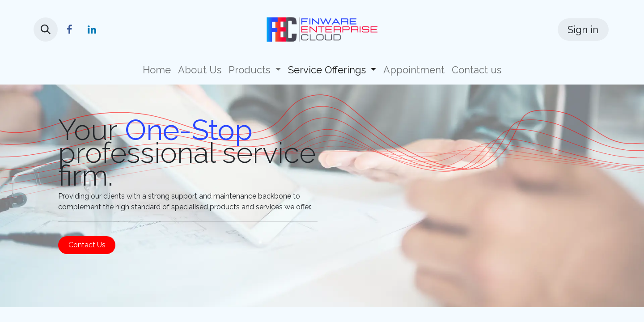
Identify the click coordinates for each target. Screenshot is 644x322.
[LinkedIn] (92, 30)
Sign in (583, 30)
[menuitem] (157, 70)
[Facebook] (69, 30)
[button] (46, 30)
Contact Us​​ (87, 245)
